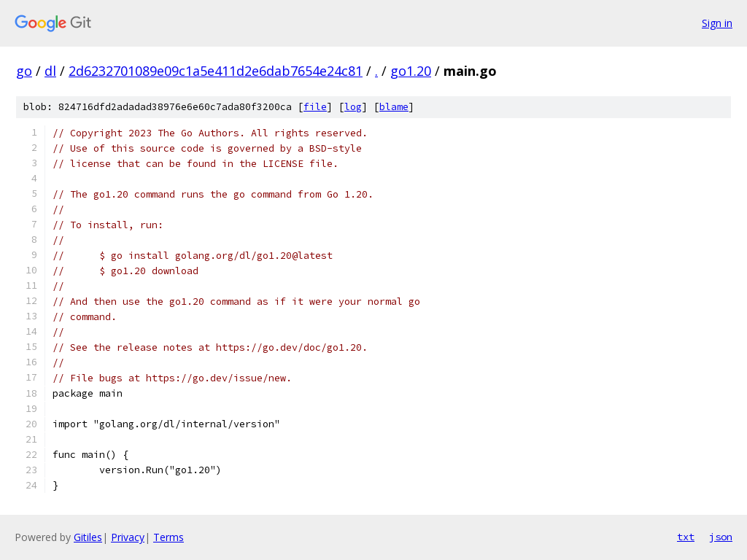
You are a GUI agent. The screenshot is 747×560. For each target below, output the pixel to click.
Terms (169, 537)
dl (50, 71)
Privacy (128, 537)
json (721, 537)
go (24, 71)
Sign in (717, 23)
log (353, 107)
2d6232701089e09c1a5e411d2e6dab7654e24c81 (216, 71)
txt (686, 537)
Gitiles (88, 537)
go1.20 (411, 71)
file (315, 107)
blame (394, 107)
